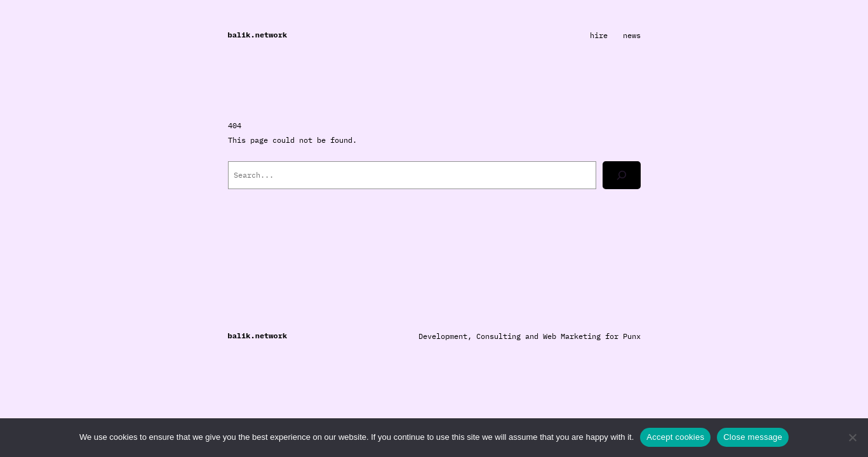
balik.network (258, 35)
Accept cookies (675, 437)
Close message (753, 437)
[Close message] (852, 437)
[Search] (622, 175)
